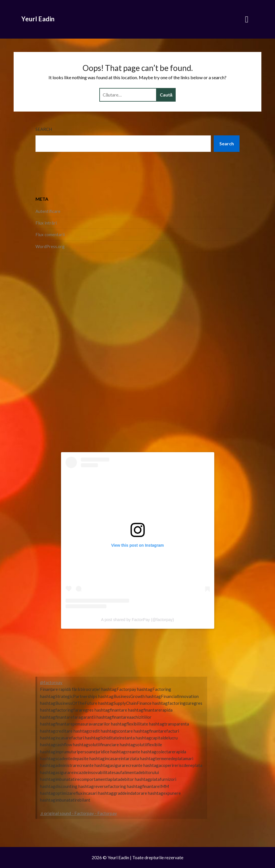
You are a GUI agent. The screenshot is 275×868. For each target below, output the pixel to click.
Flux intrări (46, 223)
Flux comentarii (50, 234)
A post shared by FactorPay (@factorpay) (137, 620)
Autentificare (48, 211)
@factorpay (51, 682)
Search (44, 129)
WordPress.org (50, 246)
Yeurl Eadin (38, 19)
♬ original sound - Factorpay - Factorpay (78, 813)
